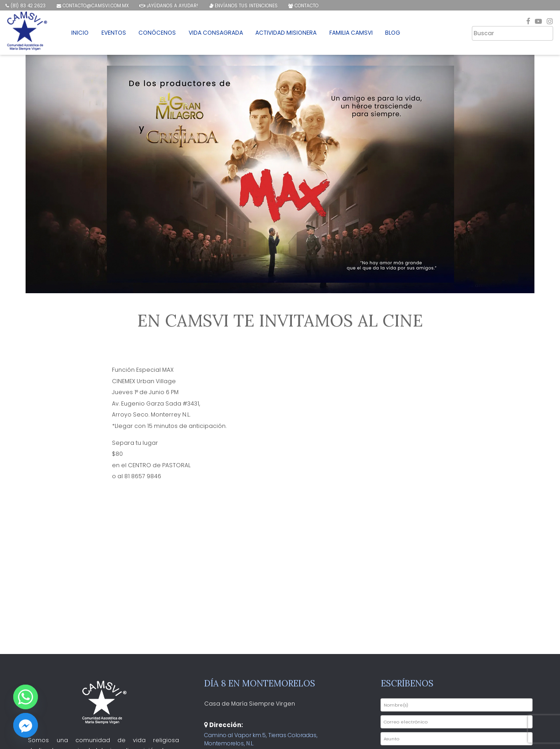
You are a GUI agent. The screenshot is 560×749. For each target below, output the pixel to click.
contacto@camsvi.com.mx (92, 6)
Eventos (114, 34)
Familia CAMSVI (347, 34)
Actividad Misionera (283, 34)
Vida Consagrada (214, 34)
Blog (389, 34)
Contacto (302, 6)
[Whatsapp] (26, 697)
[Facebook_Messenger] (26, 725)
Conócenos (157, 34)
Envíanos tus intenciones (242, 6)
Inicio (82, 34)
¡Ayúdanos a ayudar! (168, 6)
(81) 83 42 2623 (26, 6)
